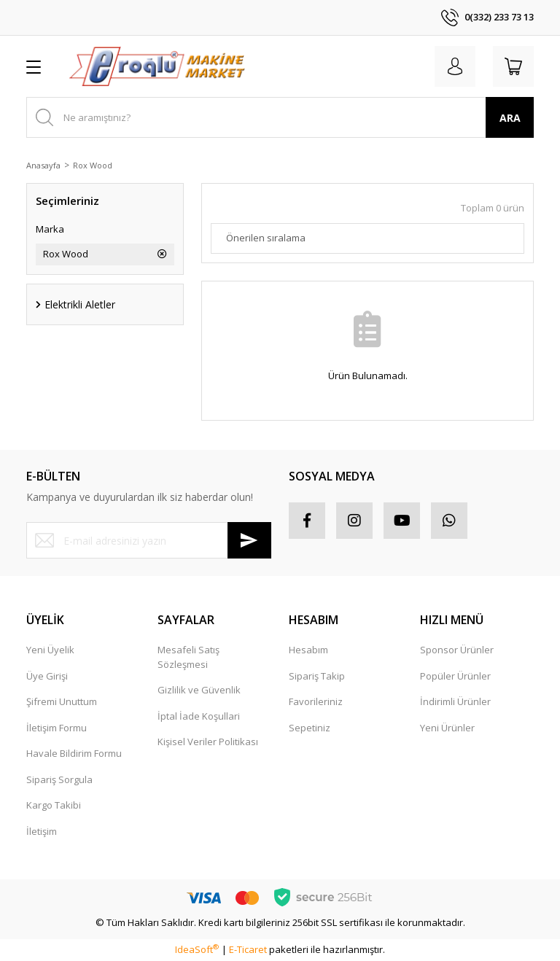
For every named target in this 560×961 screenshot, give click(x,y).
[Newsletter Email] (149, 540)
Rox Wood (93, 165)
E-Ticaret (248, 949)
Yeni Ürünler (447, 728)
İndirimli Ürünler (455, 701)
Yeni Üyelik (50, 650)
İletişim (42, 831)
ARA (510, 118)
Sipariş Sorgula (59, 779)
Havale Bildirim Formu (74, 753)
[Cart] (513, 66)
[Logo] (157, 66)
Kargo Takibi (54, 805)
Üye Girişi (47, 676)
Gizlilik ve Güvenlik (199, 690)
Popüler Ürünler (455, 676)
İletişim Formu (57, 728)
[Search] (280, 117)
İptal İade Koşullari (199, 716)
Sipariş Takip (317, 676)
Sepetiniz (310, 728)
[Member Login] (455, 66)
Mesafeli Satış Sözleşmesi (188, 657)
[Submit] (249, 540)
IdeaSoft (197, 949)
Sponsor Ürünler (457, 650)
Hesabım (308, 650)
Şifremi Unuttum (62, 701)
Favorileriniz (316, 701)
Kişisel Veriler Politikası (208, 742)
